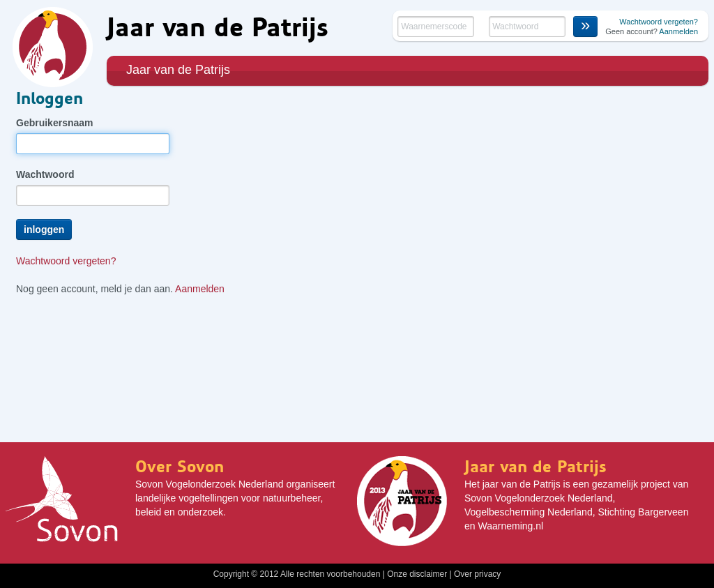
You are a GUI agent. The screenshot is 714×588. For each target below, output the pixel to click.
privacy (487, 574)
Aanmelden (678, 31)
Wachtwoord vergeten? (659, 22)
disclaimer (428, 574)
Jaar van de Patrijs (178, 70)
